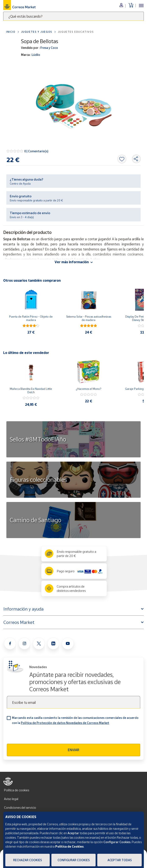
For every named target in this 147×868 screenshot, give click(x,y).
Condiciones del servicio (20, 808)
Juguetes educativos (76, 32)
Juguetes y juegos (37, 32)
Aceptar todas (120, 860)
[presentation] (39, 735)
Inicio (11, 32)
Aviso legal (11, 799)
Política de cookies (17, 790)
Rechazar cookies (28, 860)
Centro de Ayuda (20, 184)
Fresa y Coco (49, 48)
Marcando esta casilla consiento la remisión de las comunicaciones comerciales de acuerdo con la (75, 720)
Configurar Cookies (74, 860)
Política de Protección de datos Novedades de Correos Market (65, 723)
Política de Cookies (69, 846)
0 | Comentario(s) (36, 151)
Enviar (73, 750)
